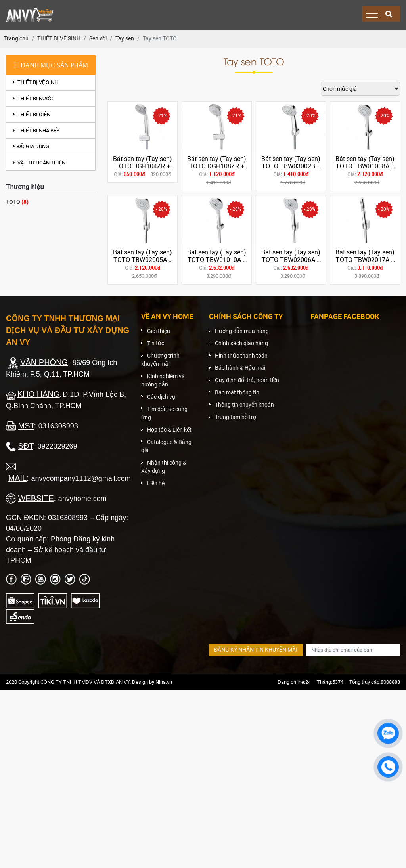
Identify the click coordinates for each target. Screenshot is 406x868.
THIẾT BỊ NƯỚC (33, 98)
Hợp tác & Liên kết (169, 430)
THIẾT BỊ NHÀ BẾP (36, 131)
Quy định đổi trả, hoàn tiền (247, 380)
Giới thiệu (159, 331)
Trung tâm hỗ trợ (236, 417)
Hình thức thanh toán (241, 356)
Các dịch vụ (161, 397)
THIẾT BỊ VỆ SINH (35, 82)
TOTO (17, 202)
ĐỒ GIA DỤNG (31, 146)
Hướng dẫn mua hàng (242, 331)
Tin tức (156, 343)
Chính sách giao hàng (241, 343)
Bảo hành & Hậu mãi (240, 368)
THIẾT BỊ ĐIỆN (31, 114)
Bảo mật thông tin (237, 392)
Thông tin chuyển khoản (244, 405)
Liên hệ (156, 483)
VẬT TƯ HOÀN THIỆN (39, 163)
